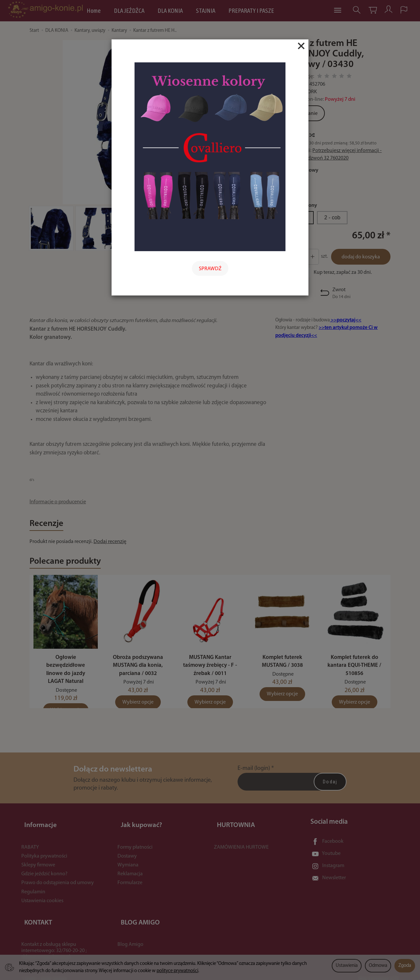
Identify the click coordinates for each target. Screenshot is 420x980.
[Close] (301, 46)
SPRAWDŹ (210, 269)
